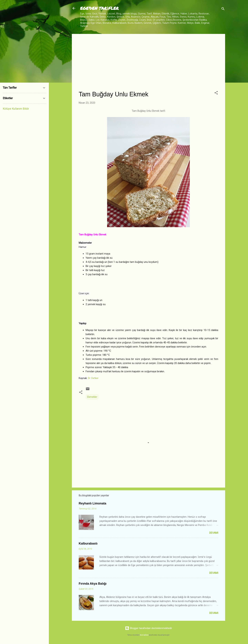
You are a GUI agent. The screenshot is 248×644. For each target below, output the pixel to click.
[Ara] (223, 9)
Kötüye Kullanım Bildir (16, 109)
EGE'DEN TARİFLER (99, 8)
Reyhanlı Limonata (92, 503)
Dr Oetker (93, 378)
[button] (216, 93)
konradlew (144, 635)
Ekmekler (92, 397)
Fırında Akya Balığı (93, 584)
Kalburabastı (88, 543)
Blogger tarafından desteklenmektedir (149, 628)
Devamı (214, 533)
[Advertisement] (148, 65)
